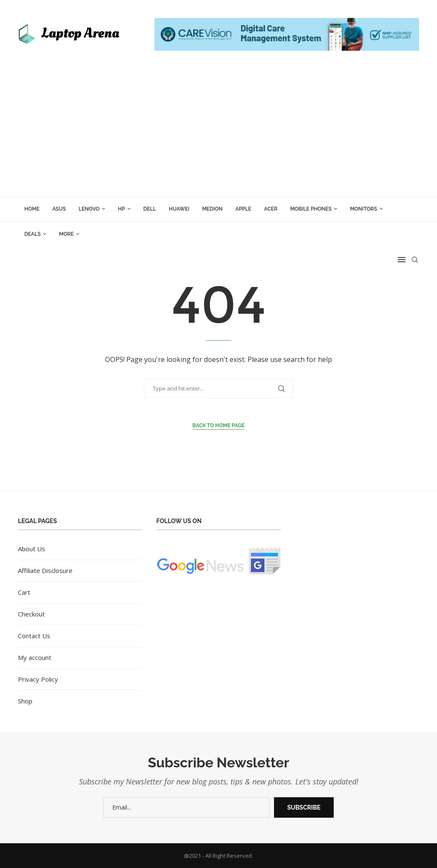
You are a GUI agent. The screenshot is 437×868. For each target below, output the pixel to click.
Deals (32, 234)
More (66, 234)
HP (121, 209)
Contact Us (34, 636)
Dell (150, 209)
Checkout (31, 614)
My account (35, 657)
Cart (24, 592)
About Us (32, 549)
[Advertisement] (218, 133)
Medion (213, 209)
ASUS (59, 209)
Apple (243, 209)
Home (32, 209)
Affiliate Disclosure (45, 570)
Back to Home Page (219, 425)
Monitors (363, 209)
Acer (271, 209)
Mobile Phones (311, 209)
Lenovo (89, 209)
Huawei (179, 209)
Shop (25, 701)
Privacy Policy (38, 679)
